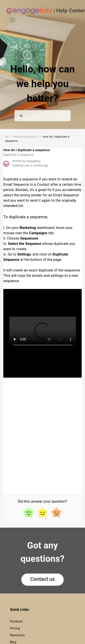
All (7, 137)
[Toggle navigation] (13, 20)
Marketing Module (25, 137)
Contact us (42, 579)
